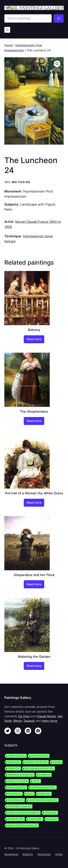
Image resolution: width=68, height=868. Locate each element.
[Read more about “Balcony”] (34, 339)
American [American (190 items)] (35, 819)
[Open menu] (7, 30)
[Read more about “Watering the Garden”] (34, 666)
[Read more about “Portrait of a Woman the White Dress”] (34, 503)
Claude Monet (46, 716)
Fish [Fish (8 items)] (36, 781)
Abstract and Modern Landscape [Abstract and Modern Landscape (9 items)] (22, 825)
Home (8, 45)
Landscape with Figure (38, 204)
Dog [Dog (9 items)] (30, 794)
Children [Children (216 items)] (50, 813)
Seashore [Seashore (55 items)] (14, 762)
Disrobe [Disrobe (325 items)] (44, 794)
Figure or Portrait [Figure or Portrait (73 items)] (17, 787)
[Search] (59, 18)
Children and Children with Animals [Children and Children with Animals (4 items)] (23, 813)
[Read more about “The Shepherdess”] (34, 421)
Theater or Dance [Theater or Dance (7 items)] (16, 756)
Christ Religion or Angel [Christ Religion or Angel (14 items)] (19, 806)
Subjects (28, 854)
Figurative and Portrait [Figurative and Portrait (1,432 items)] (43, 787)
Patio (8, 209)
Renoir (18, 721)
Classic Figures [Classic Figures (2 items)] (15, 800)
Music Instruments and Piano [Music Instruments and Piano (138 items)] (39, 768)
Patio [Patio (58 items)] (57, 762)
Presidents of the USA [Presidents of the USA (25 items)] (36, 762)
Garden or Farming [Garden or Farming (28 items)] (17, 781)
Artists (59, 854)
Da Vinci (24, 716)
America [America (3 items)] (52, 819)
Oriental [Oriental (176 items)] (13, 768)
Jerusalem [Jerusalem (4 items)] (44, 775)
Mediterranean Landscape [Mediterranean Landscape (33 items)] (20, 775)
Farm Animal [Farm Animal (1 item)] (14, 794)
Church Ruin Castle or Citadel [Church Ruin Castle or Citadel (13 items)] (43, 800)
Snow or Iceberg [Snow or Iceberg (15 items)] (39, 756)
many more (49, 721)
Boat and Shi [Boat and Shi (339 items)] (15, 819)
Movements (11, 854)
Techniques (44, 854)
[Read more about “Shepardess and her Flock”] (34, 584)
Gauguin (29, 721)
